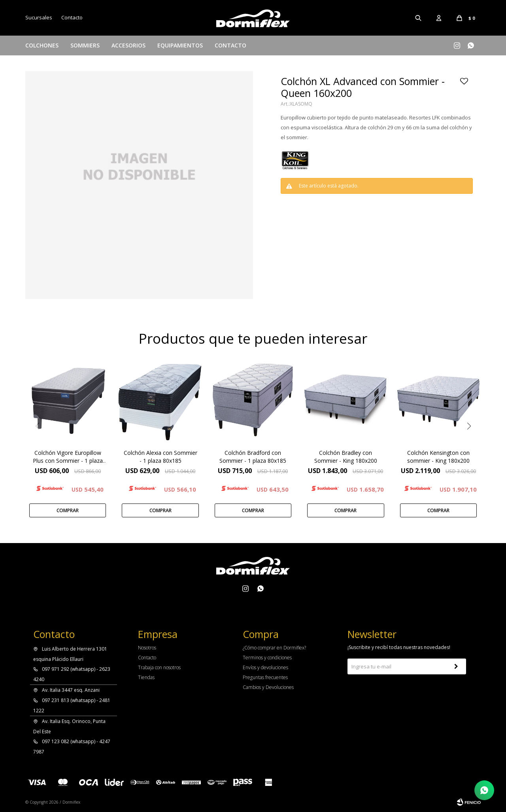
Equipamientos (180, 45)
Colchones (42, 45)
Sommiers (85, 45)
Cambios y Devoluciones (268, 687)
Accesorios (128, 45)
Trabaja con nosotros (159, 667)
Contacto (230, 45)
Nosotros (147, 648)
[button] (469, 426)
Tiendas (146, 677)
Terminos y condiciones (267, 658)
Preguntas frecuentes (265, 677)
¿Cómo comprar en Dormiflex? (274, 648)
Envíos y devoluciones (265, 667)
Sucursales (39, 17)
